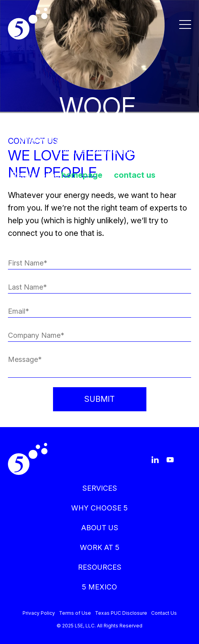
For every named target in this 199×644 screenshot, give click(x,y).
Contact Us (164, 613)
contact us (135, 175)
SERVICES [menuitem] (100, 488)
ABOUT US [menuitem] (100, 528)
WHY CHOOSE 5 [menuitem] (99, 508)
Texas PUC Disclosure (121, 613)
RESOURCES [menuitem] (100, 567)
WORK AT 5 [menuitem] (100, 547)
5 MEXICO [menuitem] (99, 587)
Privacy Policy (39, 613)
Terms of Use (75, 613)
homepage (82, 175)
